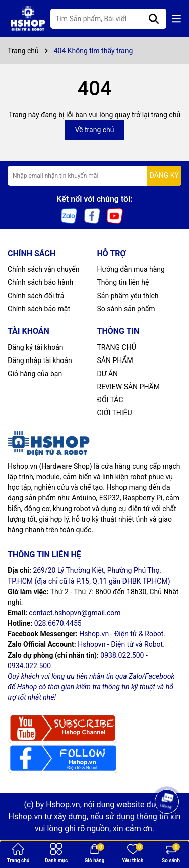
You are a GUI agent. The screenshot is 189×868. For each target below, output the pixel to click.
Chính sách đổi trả (36, 296)
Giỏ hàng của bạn (35, 374)
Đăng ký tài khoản (35, 347)
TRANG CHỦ (117, 347)
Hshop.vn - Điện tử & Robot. (122, 634)
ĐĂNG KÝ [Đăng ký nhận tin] (164, 175)
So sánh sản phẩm (126, 309)
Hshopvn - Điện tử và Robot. (121, 644)
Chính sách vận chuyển (44, 269)
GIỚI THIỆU (115, 413)
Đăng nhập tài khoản (40, 360)
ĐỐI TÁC (110, 400)
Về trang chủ (95, 130)
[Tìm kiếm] (154, 19)
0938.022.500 (122, 655)
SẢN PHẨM (115, 360)
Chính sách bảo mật (39, 309)
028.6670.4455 (58, 623)
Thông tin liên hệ (123, 282)
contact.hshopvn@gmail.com (75, 613)
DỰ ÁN (108, 374)
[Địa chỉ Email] (94, 176)
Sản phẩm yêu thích (128, 296)
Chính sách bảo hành (40, 282)
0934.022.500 (29, 666)
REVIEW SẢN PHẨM (129, 387)
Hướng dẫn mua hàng (131, 269)
